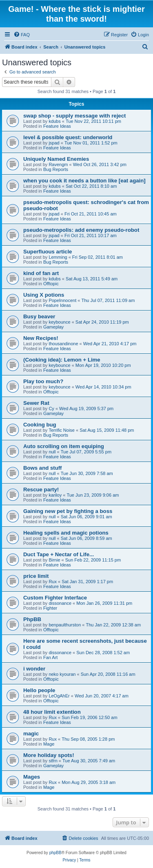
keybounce (59, 322)
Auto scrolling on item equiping (64, 446)
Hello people (39, 690)
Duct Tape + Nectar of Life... (59, 554)
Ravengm (58, 164)
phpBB (55, 853)
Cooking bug (40, 425)
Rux (53, 582)
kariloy (55, 495)
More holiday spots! (49, 755)
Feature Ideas (57, 126)
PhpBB (32, 619)
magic (31, 734)
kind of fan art (41, 273)
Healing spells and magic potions (66, 533)
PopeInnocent (62, 300)
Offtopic (51, 284)
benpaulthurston (65, 625)
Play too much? (43, 381)
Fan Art (50, 657)
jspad (54, 143)
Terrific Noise (62, 430)
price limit (36, 576)
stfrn (53, 761)
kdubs (54, 121)
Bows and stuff (43, 468)
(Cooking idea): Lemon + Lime (62, 360)
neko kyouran (62, 674)
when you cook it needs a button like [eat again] (84, 181)
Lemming (58, 257)
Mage (49, 744)
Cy (51, 408)
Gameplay (53, 327)
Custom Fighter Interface (55, 598)
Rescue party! (41, 489)
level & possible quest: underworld (68, 137)
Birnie (54, 560)
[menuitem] (22, 35)
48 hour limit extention (52, 712)
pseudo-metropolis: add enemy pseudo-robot (81, 230)
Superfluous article (48, 252)
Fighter (50, 608)
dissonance (60, 603)
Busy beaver (39, 316)
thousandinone (63, 344)
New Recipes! (41, 338)
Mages (32, 777)
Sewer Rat (36, 403)
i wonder (34, 669)
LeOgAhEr (59, 696)
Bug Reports (56, 169)
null (52, 452)
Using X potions (44, 295)
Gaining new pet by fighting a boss (68, 511)
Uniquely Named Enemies (56, 159)
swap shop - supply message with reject (74, 116)
